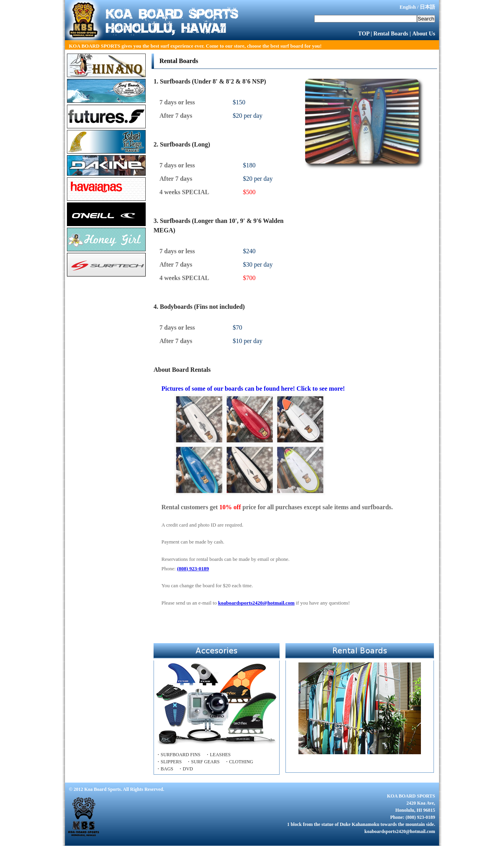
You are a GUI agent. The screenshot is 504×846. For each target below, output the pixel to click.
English (408, 7)
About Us (424, 33)
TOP (364, 33)
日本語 (427, 7)
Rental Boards (391, 33)
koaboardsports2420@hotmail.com (256, 603)
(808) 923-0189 (193, 569)
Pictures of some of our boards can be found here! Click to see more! (253, 440)
